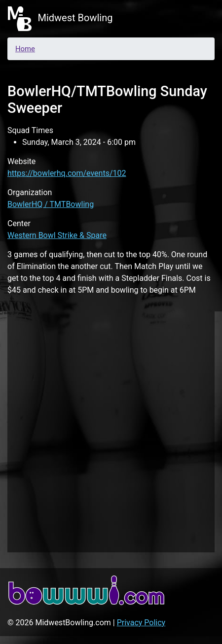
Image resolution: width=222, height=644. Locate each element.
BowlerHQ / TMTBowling (51, 204)
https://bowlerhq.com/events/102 (67, 173)
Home (25, 49)
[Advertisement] (111, 430)
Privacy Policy (141, 623)
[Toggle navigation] (200, 19)
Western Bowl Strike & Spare (57, 235)
